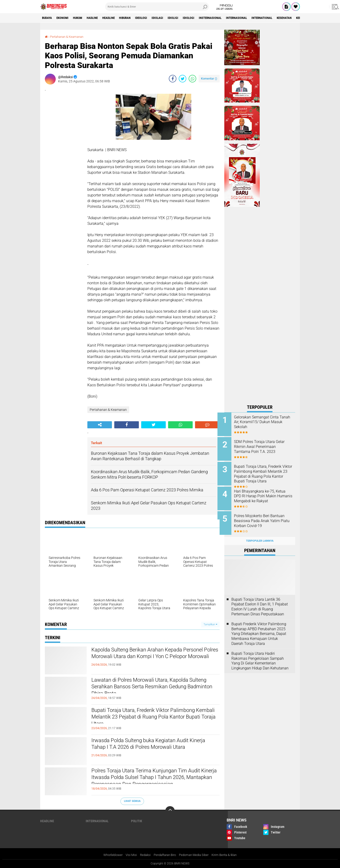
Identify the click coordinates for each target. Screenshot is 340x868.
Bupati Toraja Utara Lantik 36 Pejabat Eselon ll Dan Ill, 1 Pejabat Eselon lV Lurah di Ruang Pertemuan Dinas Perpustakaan (260, 601)
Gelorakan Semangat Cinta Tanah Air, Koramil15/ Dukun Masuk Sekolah (265, 422)
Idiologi (206, 18)
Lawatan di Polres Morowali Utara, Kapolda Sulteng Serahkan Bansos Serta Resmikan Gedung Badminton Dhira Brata (149, 688)
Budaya (48, 18)
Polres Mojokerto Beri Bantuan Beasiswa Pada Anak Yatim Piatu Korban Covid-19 (266, 517)
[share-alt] (100, 425)
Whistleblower (108, 855)
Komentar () (209, 79)
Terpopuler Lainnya (260, 536)
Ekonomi (65, 18)
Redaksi (142, 855)
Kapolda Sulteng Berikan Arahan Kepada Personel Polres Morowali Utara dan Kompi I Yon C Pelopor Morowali (150, 658)
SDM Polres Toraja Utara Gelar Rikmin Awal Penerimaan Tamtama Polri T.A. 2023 (266, 446)
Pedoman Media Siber (196, 855)
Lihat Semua (132, 801)
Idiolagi (172, 18)
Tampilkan (210, 624)
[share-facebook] (173, 79)
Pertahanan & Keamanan (69, 37)
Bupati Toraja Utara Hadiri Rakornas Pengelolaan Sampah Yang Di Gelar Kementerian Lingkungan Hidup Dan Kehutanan (260, 655)
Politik (137, 821)
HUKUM (82, 18)
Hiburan (136, 18)
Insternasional (230, 18)
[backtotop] (170, 811)
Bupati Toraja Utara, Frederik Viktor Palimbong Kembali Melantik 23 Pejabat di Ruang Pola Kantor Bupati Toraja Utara (153, 719)
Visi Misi (128, 855)
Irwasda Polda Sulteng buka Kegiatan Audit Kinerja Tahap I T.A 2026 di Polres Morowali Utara (149, 749)
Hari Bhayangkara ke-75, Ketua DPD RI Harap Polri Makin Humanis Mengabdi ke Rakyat (265, 496)
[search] (157, 7)
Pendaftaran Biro (164, 855)
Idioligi (189, 18)
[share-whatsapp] (192, 79)
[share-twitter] (183, 79)
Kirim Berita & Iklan (228, 855)
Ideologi (155, 18)
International (288, 18)
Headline (118, 18)
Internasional (260, 18)
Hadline (99, 18)
